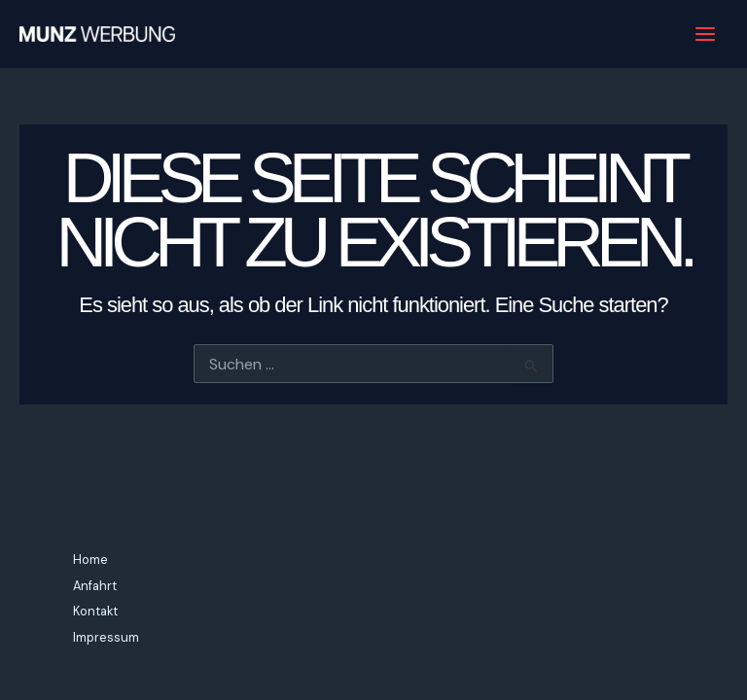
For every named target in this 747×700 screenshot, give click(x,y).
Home (90, 560)
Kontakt (95, 611)
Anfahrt (95, 586)
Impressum (106, 637)
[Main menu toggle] (705, 34)
